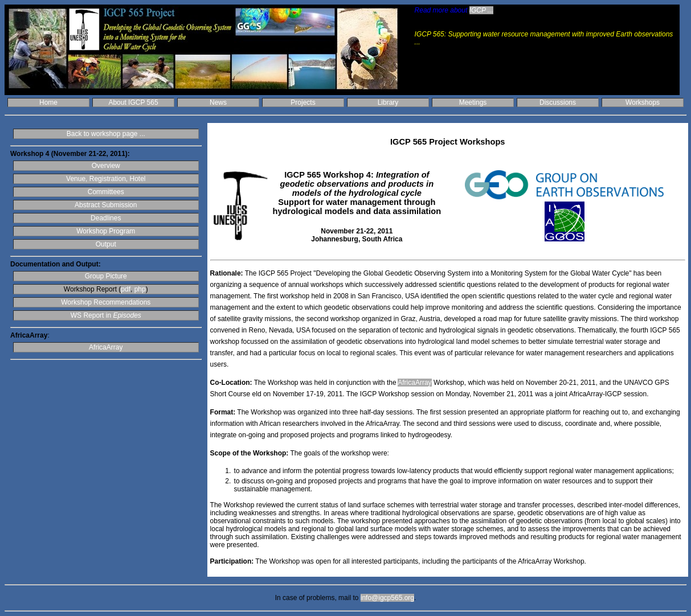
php (140, 289)
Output (106, 244)
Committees (106, 192)
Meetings (473, 102)
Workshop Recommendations (106, 302)
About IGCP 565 (133, 102)
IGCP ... (481, 10)
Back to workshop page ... (106, 134)
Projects (303, 102)
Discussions (558, 102)
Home (48, 102)
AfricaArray (106, 347)
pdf (126, 289)
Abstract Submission (106, 205)
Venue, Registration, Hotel (106, 179)
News (218, 102)
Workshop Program (106, 231)
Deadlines (106, 218)
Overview (106, 166)
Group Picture (106, 276)
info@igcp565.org (387, 598)
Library (388, 102)
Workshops (643, 102)
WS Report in (106, 315)
